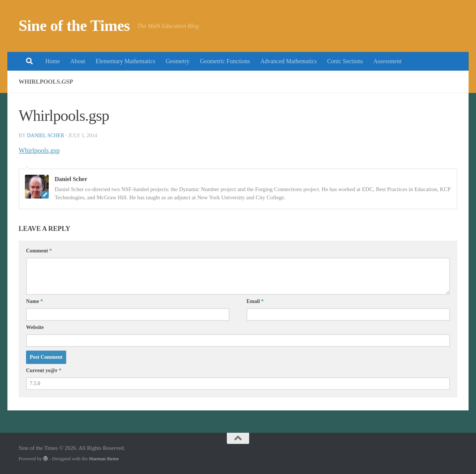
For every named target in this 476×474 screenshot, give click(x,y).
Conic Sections (345, 61)
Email (255, 301)
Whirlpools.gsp (39, 151)
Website (35, 327)
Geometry (178, 61)
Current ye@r (44, 370)
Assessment (387, 61)
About (78, 61)
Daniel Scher (45, 136)
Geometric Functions (225, 61)
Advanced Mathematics (289, 61)
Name (35, 301)
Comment (39, 251)
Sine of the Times (74, 26)
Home (53, 61)
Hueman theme (104, 459)
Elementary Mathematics (125, 61)
